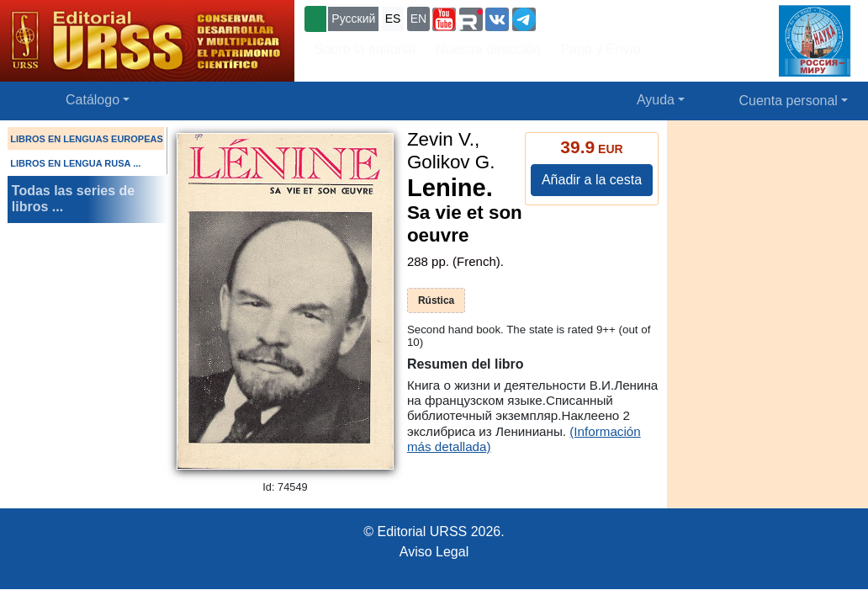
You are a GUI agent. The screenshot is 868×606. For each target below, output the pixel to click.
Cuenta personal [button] (789, 101)
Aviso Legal (434, 552)
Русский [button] (353, 19)
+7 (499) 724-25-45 (601, 17)
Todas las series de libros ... (73, 199)
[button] (444, 19)
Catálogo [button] (93, 100)
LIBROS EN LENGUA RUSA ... (75, 163)
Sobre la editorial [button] (365, 49)
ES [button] (393, 19)
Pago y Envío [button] (601, 49)
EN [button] (418, 19)
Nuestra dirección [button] (488, 49)
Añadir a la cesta (592, 180)
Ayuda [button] (656, 100)
